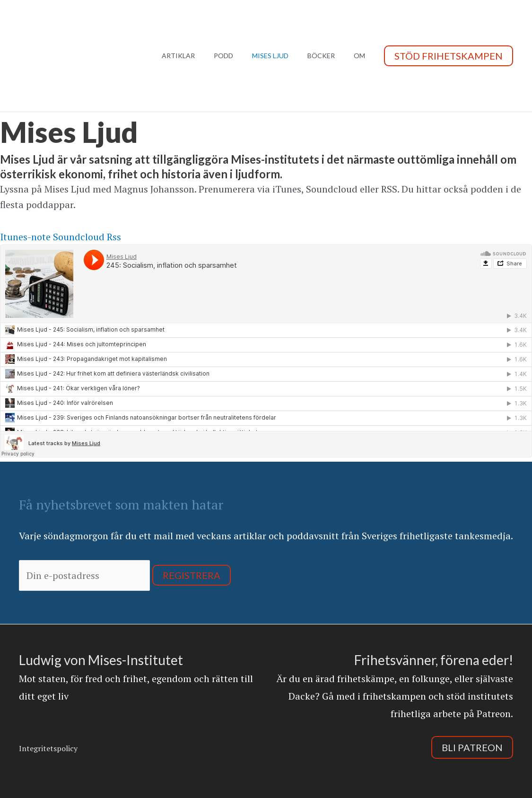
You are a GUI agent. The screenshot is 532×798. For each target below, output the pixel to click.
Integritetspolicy (48, 748)
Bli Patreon (472, 747)
